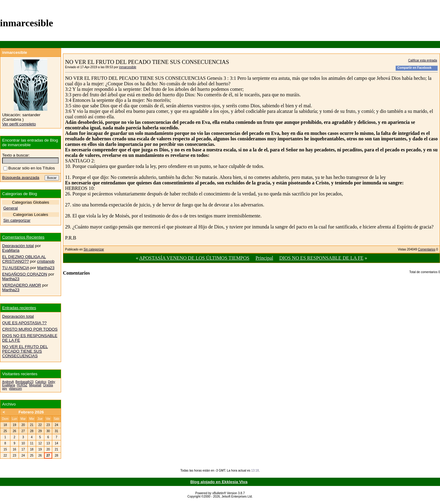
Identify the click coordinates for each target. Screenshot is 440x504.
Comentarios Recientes (23, 237)
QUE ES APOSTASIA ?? (24, 323)
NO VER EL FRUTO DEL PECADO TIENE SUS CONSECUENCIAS (25, 351)
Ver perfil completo (19, 124)
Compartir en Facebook (414, 68)
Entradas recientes (19, 308)
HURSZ (22, 385)
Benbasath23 (25, 382)
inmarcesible (128, 67)
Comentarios (427, 249)
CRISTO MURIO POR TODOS (30, 329)
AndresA (8, 382)
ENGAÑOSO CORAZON (25, 274)
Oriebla (48, 385)
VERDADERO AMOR (22, 285)
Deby (51, 382)
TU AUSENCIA (16, 268)
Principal (264, 258)
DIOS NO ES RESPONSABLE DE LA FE (321, 258)
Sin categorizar (94, 249)
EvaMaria (11, 250)
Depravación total (18, 246)
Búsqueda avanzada (21, 178)
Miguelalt (35, 385)
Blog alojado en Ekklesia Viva (219, 482)
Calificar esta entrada (423, 60)
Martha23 (46, 268)
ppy (5, 389)
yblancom (15, 389)
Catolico (41, 382)
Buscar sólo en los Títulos (29, 168)
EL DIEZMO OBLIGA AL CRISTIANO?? (24, 259)
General (11, 208)
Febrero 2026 (31, 412)
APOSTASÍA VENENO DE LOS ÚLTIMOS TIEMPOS (194, 258)
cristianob (46, 261)
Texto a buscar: (16, 155)
